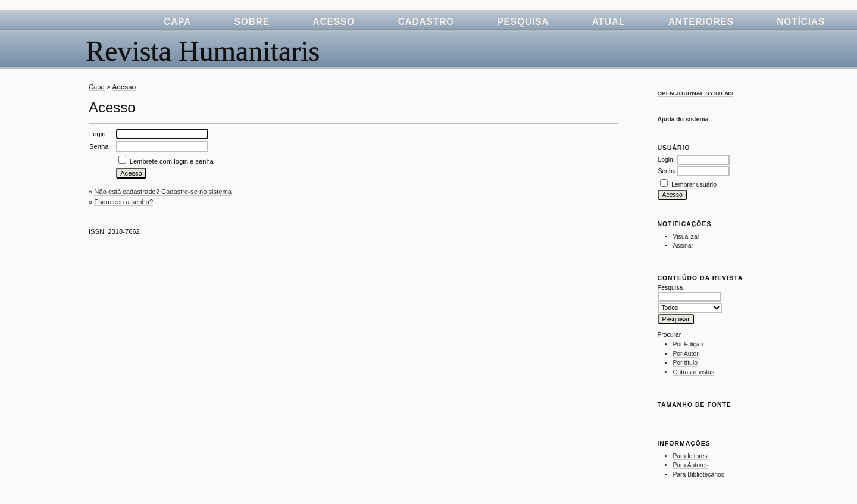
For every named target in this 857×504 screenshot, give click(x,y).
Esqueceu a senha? (123, 202)
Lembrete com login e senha (172, 161)
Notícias (801, 22)
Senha (667, 171)
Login (665, 160)
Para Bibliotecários (698, 475)
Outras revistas (693, 372)
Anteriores (701, 22)
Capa (177, 22)
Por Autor (685, 354)
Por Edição (688, 344)
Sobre (252, 22)
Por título (685, 363)
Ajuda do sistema (683, 119)
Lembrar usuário (694, 185)
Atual (609, 22)
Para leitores (690, 456)
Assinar (683, 245)
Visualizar (686, 237)
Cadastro (426, 22)
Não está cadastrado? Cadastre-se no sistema (163, 192)
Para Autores (690, 465)
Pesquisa (523, 22)
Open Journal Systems (695, 93)
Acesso (334, 22)
